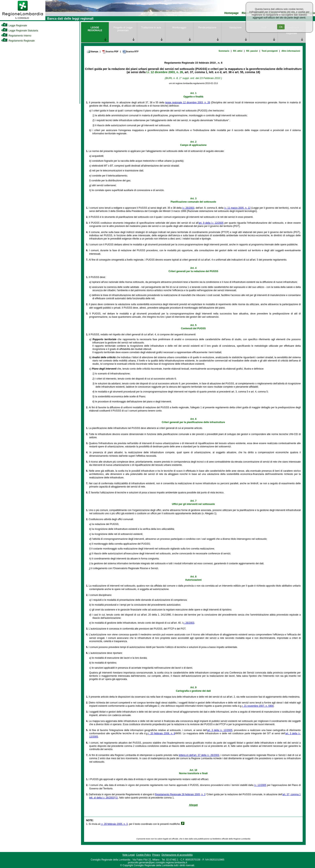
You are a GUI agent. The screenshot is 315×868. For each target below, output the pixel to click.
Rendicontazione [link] (207, 28)
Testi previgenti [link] (270, 51)
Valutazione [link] (235, 28)
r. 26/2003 (189, 623)
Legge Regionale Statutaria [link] (20, 31)
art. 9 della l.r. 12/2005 (211, 223)
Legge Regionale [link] (14, 26)
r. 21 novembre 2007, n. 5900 (258, 706)
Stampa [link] (92, 51)
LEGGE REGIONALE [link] (95, 29)
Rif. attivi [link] (238, 51)
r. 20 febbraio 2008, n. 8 (162, 733)
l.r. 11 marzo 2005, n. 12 (237, 208)
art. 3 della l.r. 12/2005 (220, 730)
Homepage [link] (231, 13)
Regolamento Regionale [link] (18, 41)
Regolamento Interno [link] (16, 36)
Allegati (193, 805)
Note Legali (129, 855)
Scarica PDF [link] (110, 52)
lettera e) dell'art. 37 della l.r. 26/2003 (199, 755)
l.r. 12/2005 (260, 785)
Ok (281, 27)
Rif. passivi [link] (252, 51)
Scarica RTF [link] (130, 52)
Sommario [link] (224, 51)
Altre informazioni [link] (291, 51)
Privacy (156, 855)
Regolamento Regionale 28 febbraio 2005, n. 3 (180, 794)
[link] (23, 19)
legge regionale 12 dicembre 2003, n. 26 (188, 103)
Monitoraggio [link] (179, 28)
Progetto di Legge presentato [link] (123, 29)
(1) (116, 798)
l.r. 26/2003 (188, 208)
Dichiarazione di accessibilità (177, 855)
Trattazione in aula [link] (151, 28)
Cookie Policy (144, 855)
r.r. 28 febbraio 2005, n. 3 (114, 824)
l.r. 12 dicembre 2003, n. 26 (165, 72)
